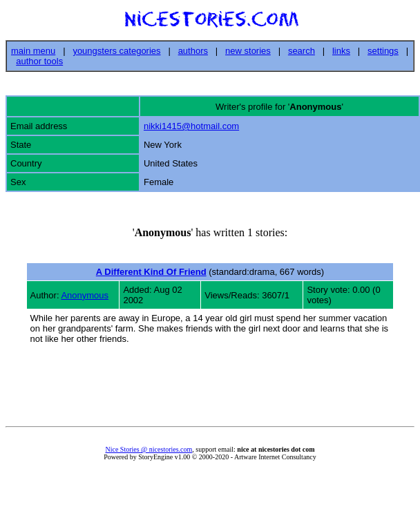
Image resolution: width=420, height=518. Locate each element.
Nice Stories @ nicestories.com (149, 449)
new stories (248, 51)
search (302, 51)
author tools (39, 61)
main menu (33, 51)
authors (193, 51)
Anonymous (85, 295)
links (341, 51)
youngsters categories (116, 51)
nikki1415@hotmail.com (191, 126)
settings (383, 51)
